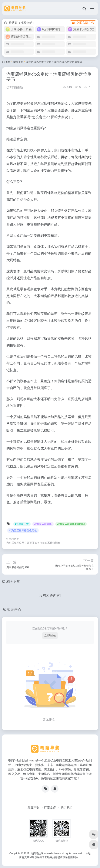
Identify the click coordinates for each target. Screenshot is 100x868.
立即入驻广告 (83, 23)
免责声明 (33, 807)
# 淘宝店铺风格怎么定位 (23, 530)
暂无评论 (14, 610)
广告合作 (50, 807)
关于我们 (67, 807)
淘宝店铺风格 (34, 110)
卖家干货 (18, 62)
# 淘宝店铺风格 (43, 524)
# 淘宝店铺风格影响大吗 (71, 524)
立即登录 (50, 635)
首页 (8, 62)
